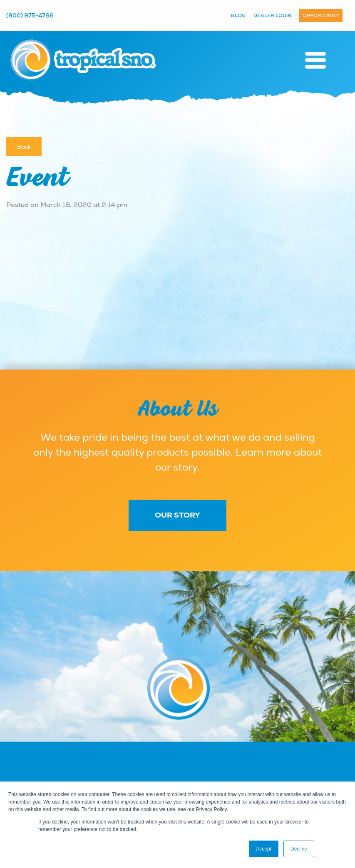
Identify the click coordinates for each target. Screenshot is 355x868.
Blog (238, 15)
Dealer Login (272, 15)
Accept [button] (264, 849)
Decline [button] (299, 849)
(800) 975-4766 (30, 15)
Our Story (177, 515)
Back (24, 147)
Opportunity (321, 15)
